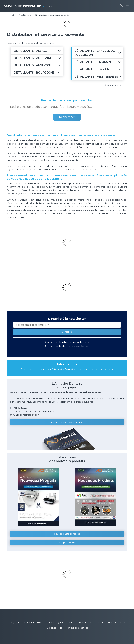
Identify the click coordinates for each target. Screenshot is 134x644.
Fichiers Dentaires (118, 622)
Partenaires (86, 622)
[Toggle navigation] (127, 5)
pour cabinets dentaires (67, 534)
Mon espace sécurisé (77, 628)
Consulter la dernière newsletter (67, 346)
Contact (71, 622)
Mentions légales (54, 622)
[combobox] (67, 107)
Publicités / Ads (54, 628)
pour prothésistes (67, 542)
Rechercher (67, 117)
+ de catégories (113, 85)
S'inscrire (67, 332)
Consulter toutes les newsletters (67, 342)
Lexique (100, 622)
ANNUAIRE (28, 5)
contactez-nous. (104, 369)
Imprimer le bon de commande (67, 422)
